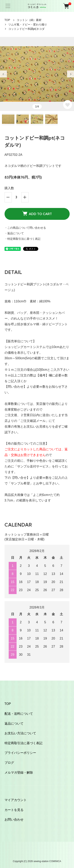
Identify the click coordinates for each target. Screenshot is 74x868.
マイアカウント (16, 800)
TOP (7, 20)
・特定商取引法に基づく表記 (22, 239)
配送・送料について (19, 714)
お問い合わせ (14, 820)
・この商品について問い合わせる (25, 228)
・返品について (14, 233)
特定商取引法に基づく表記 (23, 743)
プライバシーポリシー (20, 753)
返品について (14, 724)
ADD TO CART (37, 213)
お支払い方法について (20, 733)
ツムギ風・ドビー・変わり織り (28, 24)
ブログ (9, 763)
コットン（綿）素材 (29, 20)
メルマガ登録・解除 (19, 773)
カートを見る (14, 810)
